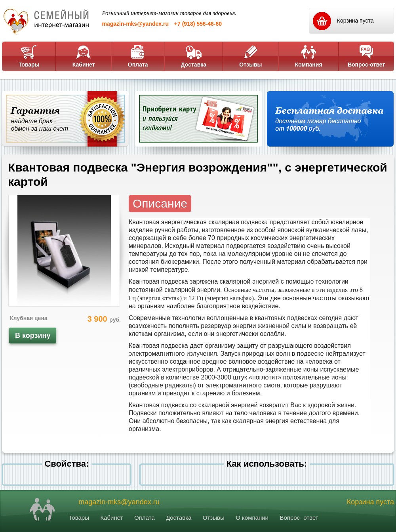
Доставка (194, 56)
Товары (29, 56)
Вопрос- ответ (299, 518)
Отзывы (250, 56)
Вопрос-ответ (366, 56)
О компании (252, 518)
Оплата (138, 56)
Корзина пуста (370, 502)
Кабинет (84, 56)
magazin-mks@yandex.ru (135, 24)
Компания (309, 56)
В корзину (33, 336)
